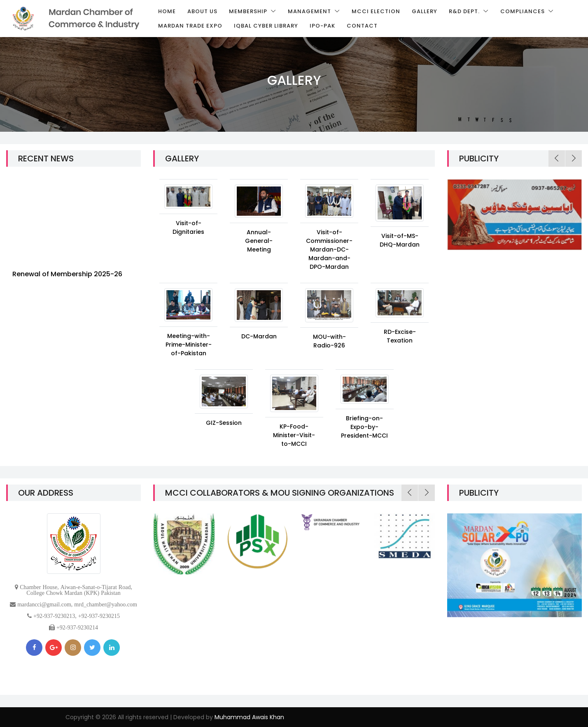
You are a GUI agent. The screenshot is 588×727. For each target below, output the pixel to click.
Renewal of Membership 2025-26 (67, 277)
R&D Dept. (465, 11)
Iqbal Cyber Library (266, 26)
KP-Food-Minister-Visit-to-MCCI (294, 435)
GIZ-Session (224, 423)
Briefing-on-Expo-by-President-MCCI (364, 427)
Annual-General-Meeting (259, 241)
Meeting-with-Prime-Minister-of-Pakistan (189, 345)
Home (167, 11)
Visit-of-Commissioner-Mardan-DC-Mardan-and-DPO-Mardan (329, 249)
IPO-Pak (322, 26)
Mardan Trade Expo (190, 26)
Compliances (523, 11)
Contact (362, 26)
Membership (249, 11)
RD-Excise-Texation (400, 336)
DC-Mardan (259, 336)
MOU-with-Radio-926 (329, 341)
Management (310, 11)
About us (202, 11)
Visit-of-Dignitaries (188, 227)
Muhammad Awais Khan (249, 717)
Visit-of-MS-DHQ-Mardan (400, 240)
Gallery (425, 11)
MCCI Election (376, 11)
